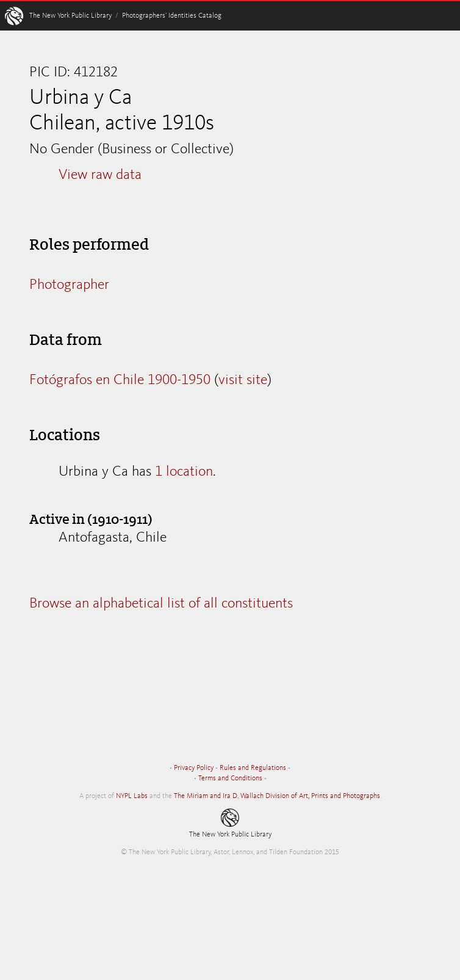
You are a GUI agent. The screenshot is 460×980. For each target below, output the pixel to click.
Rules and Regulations (253, 768)
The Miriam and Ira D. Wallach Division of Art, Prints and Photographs (277, 796)
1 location (184, 472)
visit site (243, 380)
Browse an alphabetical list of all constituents (161, 604)
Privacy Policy (194, 768)
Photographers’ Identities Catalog (172, 16)
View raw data (100, 175)
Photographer (69, 285)
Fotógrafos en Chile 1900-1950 (120, 380)
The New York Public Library (70, 16)
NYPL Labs (132, 796)
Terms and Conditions (230, 779)
